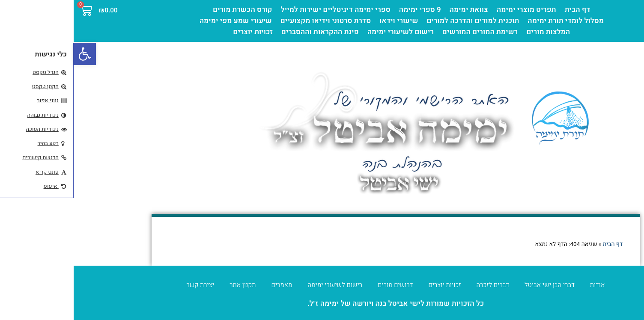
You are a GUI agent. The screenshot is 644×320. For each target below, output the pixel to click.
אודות (524, 285)
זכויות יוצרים (179, 32)
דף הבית (504, 10)
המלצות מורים (474, 32)
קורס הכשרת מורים (169, 10)
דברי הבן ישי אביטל (476, 285)
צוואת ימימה (395, 10)
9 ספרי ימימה (346, 10)
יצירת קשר (127, 285)
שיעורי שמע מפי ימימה (162, 21)
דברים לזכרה (419, 285)
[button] (11, 54)
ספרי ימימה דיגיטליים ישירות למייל (262, 10)
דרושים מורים (322, 285)
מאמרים (208, 285)
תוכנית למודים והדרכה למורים (399, 21)
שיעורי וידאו (325, 21)
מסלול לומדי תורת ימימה (492, 21)
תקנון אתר (169, 285)
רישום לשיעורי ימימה (327, 32)
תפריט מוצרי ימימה (453, 10)
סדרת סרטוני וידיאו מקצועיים (252, 21)
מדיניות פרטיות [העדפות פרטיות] (611, 305)
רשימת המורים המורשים (406, 32)
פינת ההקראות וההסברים (246, 32)
